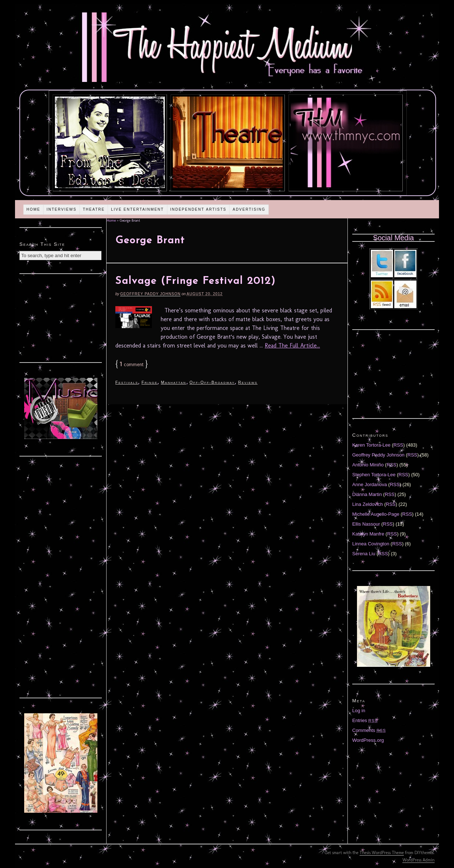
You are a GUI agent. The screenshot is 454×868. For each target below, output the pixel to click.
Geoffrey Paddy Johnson (150, 294)
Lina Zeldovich (368, 504)
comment (132, 365)
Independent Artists (198, 209)
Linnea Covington (371, 544)
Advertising (249, 209)
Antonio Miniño (368, 465)
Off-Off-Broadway (212, 382)
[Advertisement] (61, 317)
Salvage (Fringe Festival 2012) (196, 281)
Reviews (248, 382)
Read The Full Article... (292, 345)
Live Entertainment (137, 209)
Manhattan (173, 382)
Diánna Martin (367, 494)
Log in (359, 711)
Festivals (127, 382)
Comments (369, 730)
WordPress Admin (418, 860)
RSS (399, 445)
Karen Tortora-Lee (371, 445)
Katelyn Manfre (368, 534)
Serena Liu (364, 554)
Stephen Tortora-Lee (374, 475)
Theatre (94, 209)
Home (33, 209)
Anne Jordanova (370, 484)
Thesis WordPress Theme (382, 853)
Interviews (62, 209)
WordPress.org (368, 740)
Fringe (149, 382)
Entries (365, 720)
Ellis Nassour (366, 524)
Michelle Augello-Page (376, 514)
